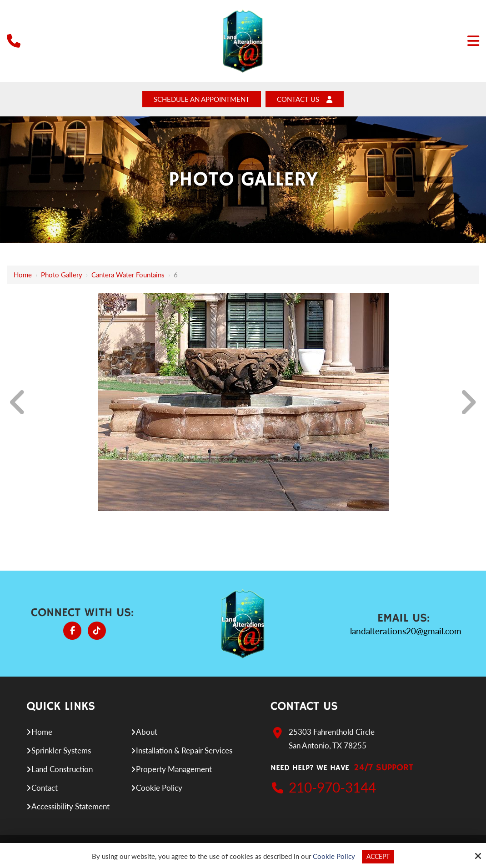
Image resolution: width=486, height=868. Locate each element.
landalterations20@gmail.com (406, 632)
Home (23, 276)
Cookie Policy (333, 856)
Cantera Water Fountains (128, 276)
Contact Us (312, 100)
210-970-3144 (332, 788)
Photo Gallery (62, 276)
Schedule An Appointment (199, 100)
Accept (378, 856)
